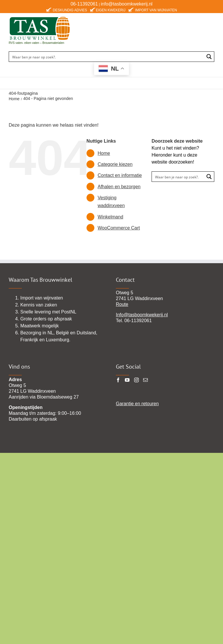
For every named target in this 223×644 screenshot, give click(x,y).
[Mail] (145, 380)
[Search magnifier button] (209, 57)
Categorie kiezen (115, 164)
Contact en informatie (120, 175)
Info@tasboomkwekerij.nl (142, 315)
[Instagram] (136, 380)
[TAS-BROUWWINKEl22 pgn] (40, 17)
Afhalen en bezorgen (119, 187)
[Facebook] (118, 380)
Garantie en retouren (137, 404)
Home (104, 153)
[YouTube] (127, 380)
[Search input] (107, 57)
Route (122, 304)
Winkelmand (110, 217)
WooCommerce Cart (119, 228)
